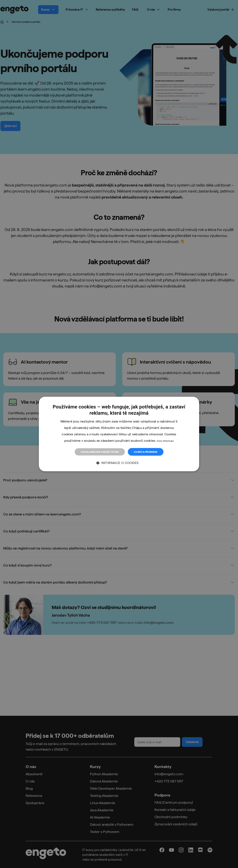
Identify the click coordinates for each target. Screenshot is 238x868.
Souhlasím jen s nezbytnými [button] (100, 452)
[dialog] (119, 434)
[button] (119, 463)
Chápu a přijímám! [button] (146, 452)
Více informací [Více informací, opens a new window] (165, 441)
